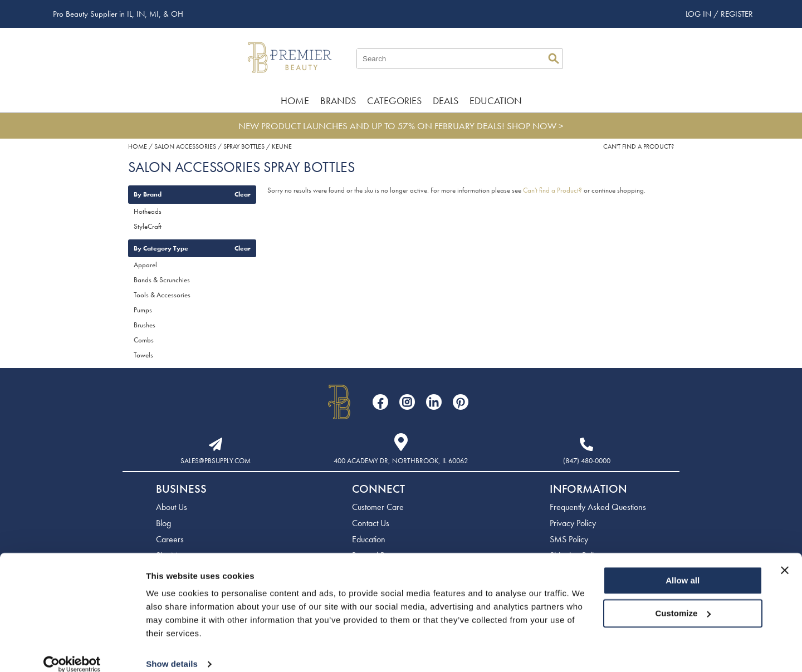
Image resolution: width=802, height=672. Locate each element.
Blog (163, 523)
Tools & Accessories (162, 295)
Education (496, 100)
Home (295, 100)
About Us (172, 507)
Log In (700, 14)
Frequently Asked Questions (598, 507)
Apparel (145, 265)
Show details (172, 650)
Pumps (143, 310)
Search (554, 58)
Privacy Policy (573, 523)
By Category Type (161, 248)
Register (737, 14)
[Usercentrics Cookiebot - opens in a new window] (72, 650)
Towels (143, 355)
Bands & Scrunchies (162, 280)
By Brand (148, 194)
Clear (243, 194)
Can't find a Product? (639, 146)
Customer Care (378, 507)
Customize (683, 599)
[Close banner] (785, 556)
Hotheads (148, 211)
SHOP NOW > (535, 126)
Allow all (683, 566)
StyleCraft (148, 226)
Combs (144, 340)
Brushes (145, 325)
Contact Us (371, 523)
